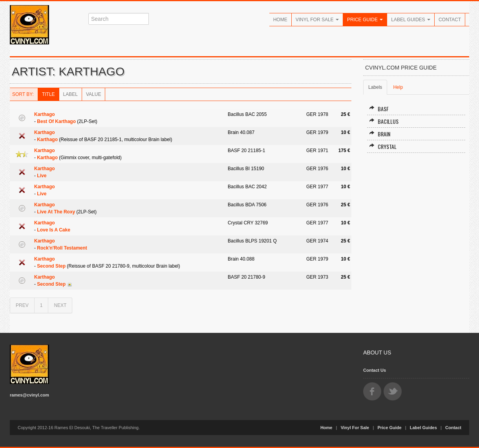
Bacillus (384, 121)
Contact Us (375, 370)
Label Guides (411, 20)
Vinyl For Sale (317, 20)
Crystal (383, 146)
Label (70, 94)
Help (398, 87)
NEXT (60, 305)
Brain (380, 134)
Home (280, 20)
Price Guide (365, 20)
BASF (379, 109)
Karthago (45, 114)
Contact (450, 20)
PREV (22, 305)
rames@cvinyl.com (29, 395)
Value (93, 94)
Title (48, 94)
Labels (375, 87)
